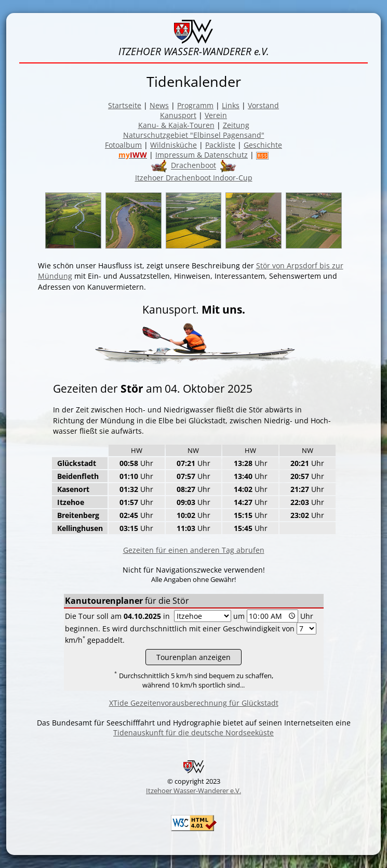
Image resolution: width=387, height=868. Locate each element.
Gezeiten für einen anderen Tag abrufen (194, 550)
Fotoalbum (123, 145)
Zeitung (236, 125)
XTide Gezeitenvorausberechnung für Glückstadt (194, 703)
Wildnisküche (174, 145)
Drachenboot (193, 166)
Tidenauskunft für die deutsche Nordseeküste (193, 733)
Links (231, 105)
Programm (195, 105)
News (159, 105)
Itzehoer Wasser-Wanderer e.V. (193, 791)
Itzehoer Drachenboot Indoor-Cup (194, 178)
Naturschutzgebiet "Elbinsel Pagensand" (194, 135)
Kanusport (178, 115)
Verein (216, 115)
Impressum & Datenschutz (202, 155)
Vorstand (263, 105)
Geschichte (263, 145)
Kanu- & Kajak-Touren (176, 125)
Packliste (220, 145)
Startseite (125, 105)
